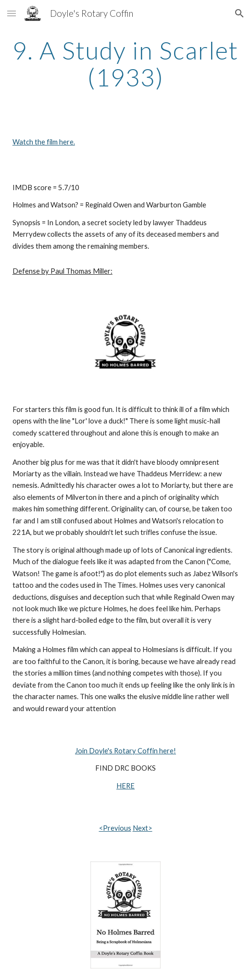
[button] (12, 13)
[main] (125, 64)
